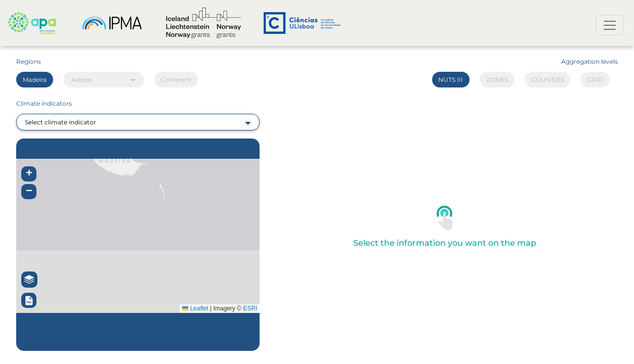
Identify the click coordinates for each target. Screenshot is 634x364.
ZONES (497, 80)
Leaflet (195, 308)
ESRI (250, 308)
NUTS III (451, 80)
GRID (595, 80)
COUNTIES (548, 80)
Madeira (35, 80)
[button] (29, 174)
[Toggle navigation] (610, 25)
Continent (176, 80)
